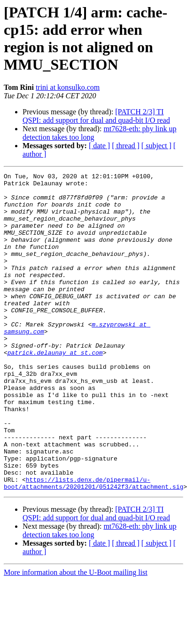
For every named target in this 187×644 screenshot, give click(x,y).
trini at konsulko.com (68, 87)
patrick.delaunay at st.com (55, 389)
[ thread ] (126, 146)
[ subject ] (156, 146)
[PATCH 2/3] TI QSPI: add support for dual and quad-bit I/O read (96, 116)
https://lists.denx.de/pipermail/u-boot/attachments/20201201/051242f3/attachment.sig (93, 546)
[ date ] (99, 146)
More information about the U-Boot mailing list (76, 636)
